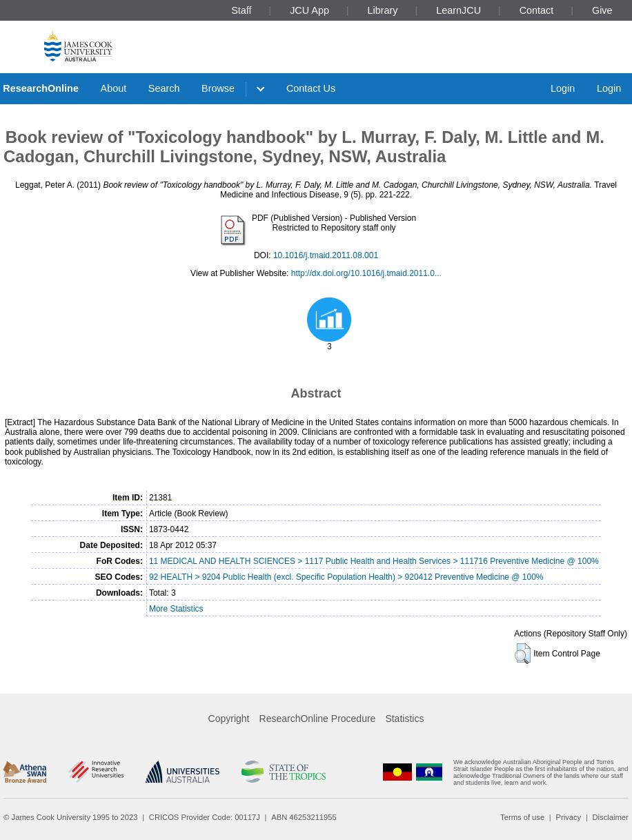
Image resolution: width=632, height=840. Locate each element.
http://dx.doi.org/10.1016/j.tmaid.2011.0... (366, 273)
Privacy (568, 817)
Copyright (229, 719)
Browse (218, 88)
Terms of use (522, 817)
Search (164, 88)
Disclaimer (611, 817)
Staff (241, 10)
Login (563, 88)
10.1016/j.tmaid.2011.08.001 (326, 255)
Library (383, 10)
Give (602, 10)
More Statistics (176, 609)
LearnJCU (458, 10)
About (114, 88)
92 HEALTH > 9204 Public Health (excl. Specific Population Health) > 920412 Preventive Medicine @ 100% (346, 577)
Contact (537, 10)
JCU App (309, 10)
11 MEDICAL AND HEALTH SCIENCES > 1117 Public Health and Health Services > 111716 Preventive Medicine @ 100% (374, 561)
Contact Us (311, 88)
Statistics (404, 719)
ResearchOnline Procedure (318, 719)
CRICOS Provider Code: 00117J (205, 817)
